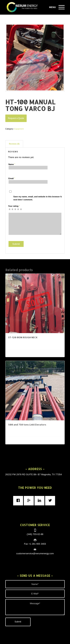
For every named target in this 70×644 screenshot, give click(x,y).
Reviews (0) (14, 144)
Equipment (19, 129)
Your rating (14, 206)
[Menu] (60, 7)
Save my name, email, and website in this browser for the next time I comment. (40, 198)
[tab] (14, 144)
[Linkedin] (40, 500)
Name (12, 164)
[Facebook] (19, 500)
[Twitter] (51, 500)
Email (12, 178)
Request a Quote (16, 118)
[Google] (30, 500)
